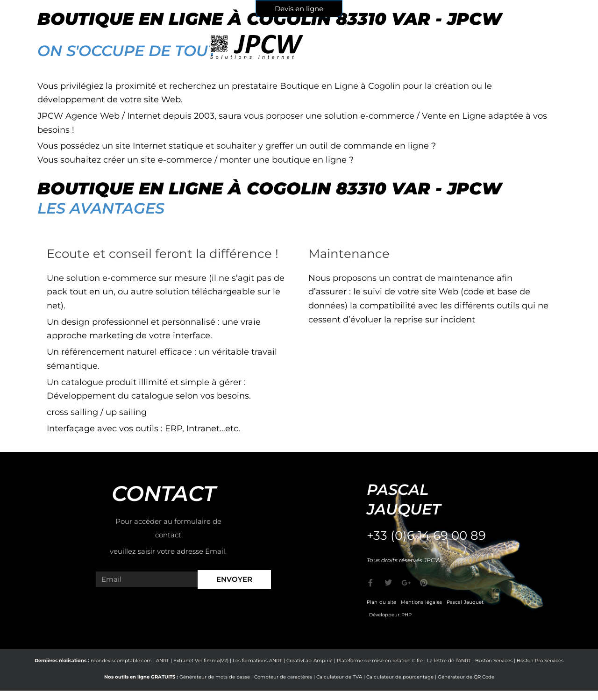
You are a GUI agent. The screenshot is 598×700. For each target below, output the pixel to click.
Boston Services (494, 661)
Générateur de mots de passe (215, 677)
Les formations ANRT (257, 661)
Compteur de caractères (283, 677)
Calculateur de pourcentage (400, 677)
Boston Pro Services (540, 661)
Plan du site (381, 602)
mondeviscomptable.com (121, 661)
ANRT (163, 661)
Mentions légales (421, 602)
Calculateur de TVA (339, 677)
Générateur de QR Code (466, 677)
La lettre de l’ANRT (449, 661)
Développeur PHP (390, 615)
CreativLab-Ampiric (310, 661)
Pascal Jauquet (465, 602)
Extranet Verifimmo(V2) (201, 661)
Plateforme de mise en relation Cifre (380, 661)
